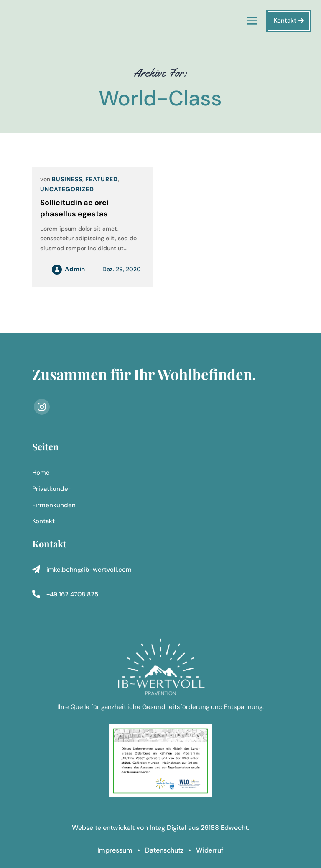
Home (41, 473)
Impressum (116, 850)
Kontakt (285, 21)
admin (75, 269)
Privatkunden (52, 489)
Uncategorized (67, 189)
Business (67, 179)
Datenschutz (164, 850)
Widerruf (210, 850)
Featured (102, 179)
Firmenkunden (54, 505)
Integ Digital (168, 828)
